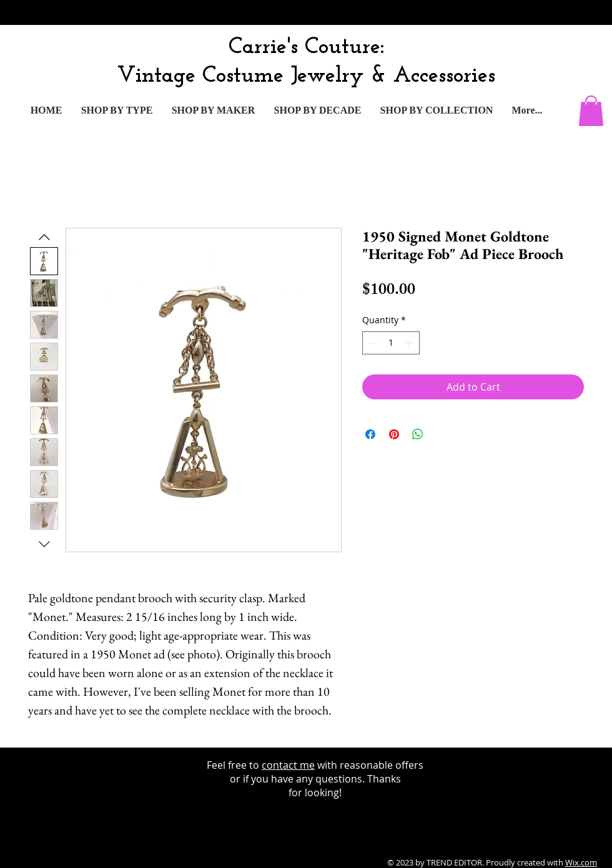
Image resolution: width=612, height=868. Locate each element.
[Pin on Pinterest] (394, 434)
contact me (288, 765)
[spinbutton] (391, 343)
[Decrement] (372, 343)
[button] (591, 111)
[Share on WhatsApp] (418, 434)
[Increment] (410, 343)
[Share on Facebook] (370, 434)
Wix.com (581, 862)
